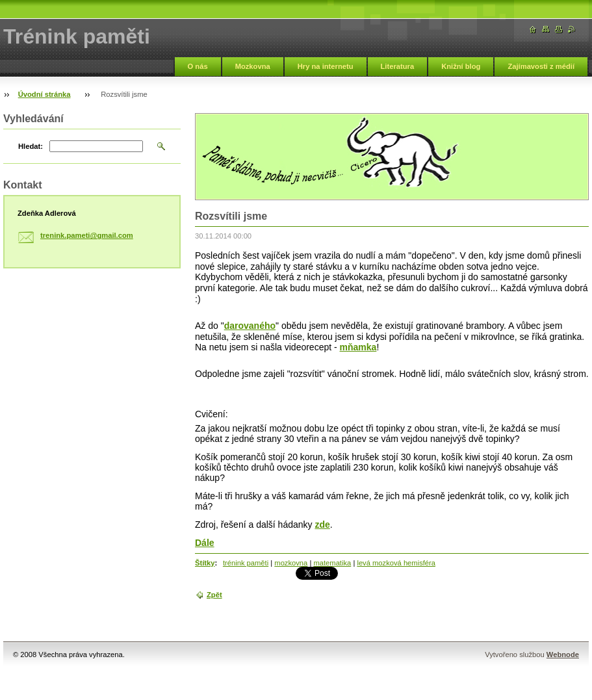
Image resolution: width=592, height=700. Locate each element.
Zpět (214, 595)
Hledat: (31, 146)
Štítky (205, 563)
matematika (332, 563)
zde (322, 525)
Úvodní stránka (45, 94)
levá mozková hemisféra (396, 563)
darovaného (250, 326)
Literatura (398, 66)
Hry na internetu (326, 66)
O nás (198, 66)
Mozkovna (253, 66)
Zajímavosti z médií (541, 66)
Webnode (563, 655)
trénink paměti (246, 563)
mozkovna (291, 563)
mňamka (358, 347)
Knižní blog (461, 66)
